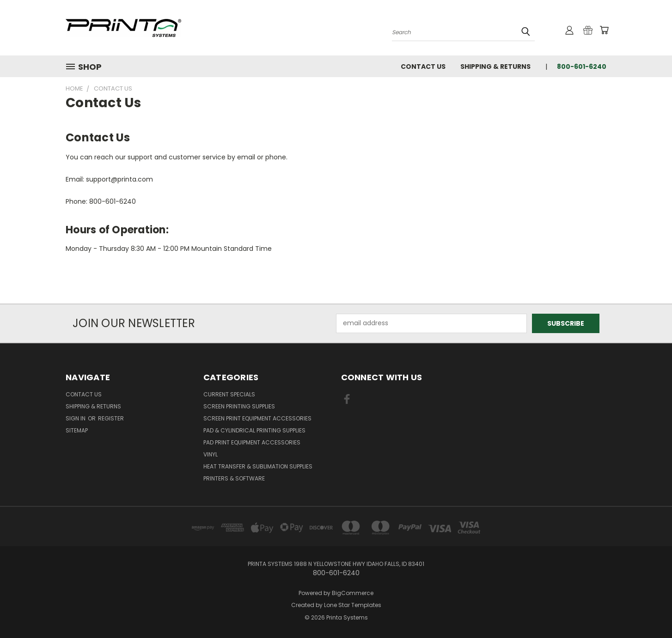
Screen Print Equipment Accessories (257, 418)
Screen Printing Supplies (239, 406)
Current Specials (229, 394)
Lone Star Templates (353, 605)
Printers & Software (234, 478)
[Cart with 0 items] (604, 30)
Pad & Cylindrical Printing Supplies (254, 430)
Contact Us (423, 67)
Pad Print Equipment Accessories (252, 442)
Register (111, 418)
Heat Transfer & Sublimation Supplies (258, 466)
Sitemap (77, 430)
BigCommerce (353, 593)
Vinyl (211, 454)
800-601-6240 (582, 67)
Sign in (76, 418)
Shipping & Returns (495, 67)
